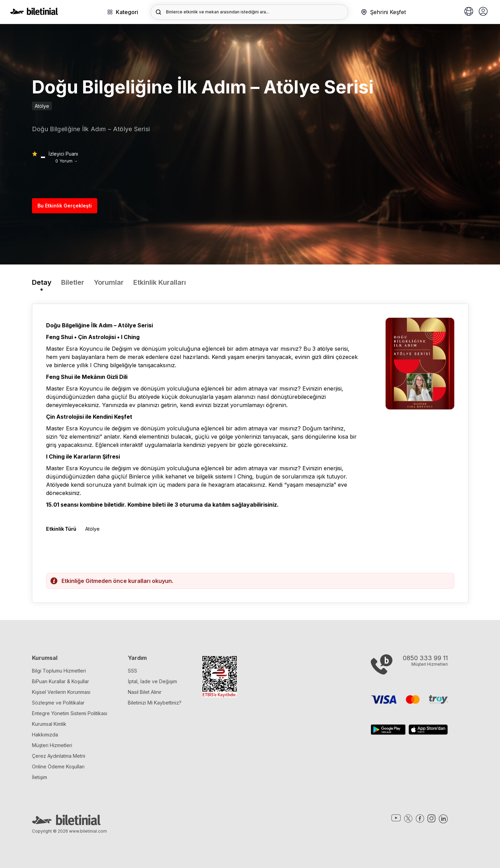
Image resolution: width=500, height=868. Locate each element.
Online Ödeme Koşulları (58, 766)
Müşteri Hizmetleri (52, 745)
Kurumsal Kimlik (49, 724)
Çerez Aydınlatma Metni (59, 756)
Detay (42, 282)
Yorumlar (109, 282)
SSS (132, 671)
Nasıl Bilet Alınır (145, 692)
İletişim (40, 777)
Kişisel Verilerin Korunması (61, 692)
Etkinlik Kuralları (160, 282)
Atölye (42, 106)
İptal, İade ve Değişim (152, 681)
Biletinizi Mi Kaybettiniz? (155, 703)
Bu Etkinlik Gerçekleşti (65, 206)
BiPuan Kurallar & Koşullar (60, 681)
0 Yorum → (66, 161)
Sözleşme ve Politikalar (58, 703)
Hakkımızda (45, 735)
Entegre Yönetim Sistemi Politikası (70, 713)
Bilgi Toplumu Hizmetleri (59, 671)
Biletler (73, 282)
